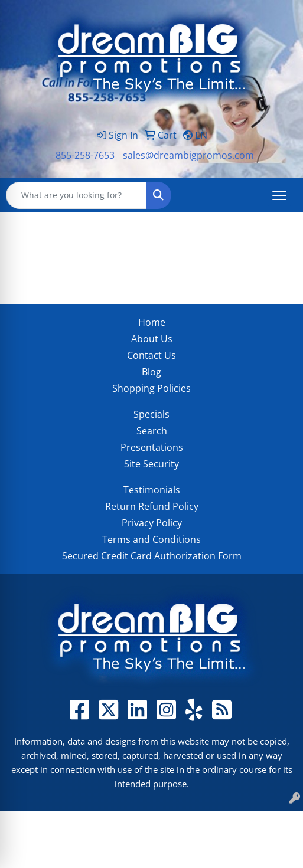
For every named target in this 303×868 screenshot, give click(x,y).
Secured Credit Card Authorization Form (152, 556)
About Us (152, 339)
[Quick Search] (76, 195)
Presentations (152, 447)
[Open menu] (279, 195)
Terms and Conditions (151, 539)
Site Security (151, 464)
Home (152, 322)
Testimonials (152, 490)
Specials (151, 414)
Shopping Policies (151, 388)
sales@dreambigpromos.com (188, 155)
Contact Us (151, 355)
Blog (151, 372)
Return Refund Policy (152, 506)
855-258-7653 (85, 155)
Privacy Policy (152, 523)
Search (152, 431)
